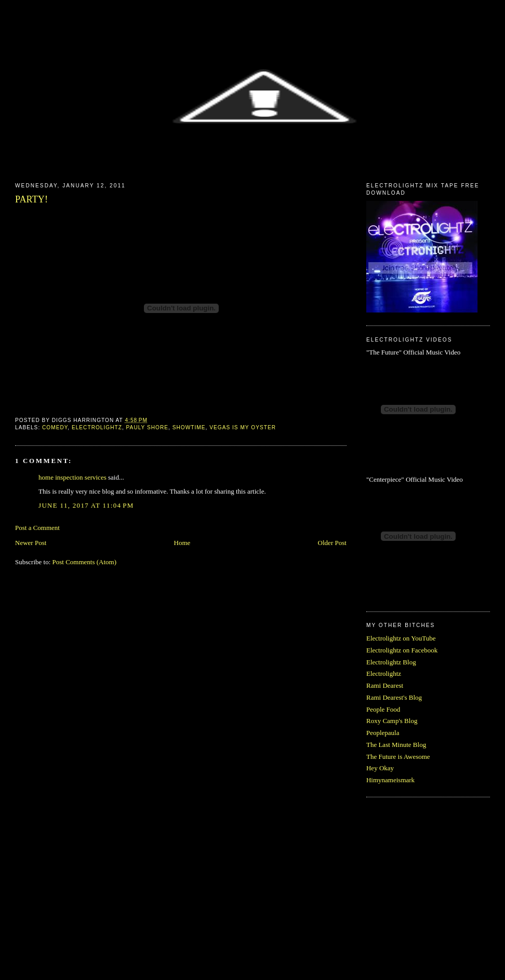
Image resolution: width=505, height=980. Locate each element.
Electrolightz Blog (391, 662)
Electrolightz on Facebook (402, 650)
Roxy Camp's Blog (392, 721)
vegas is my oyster (243, 427)
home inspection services (72, 477)
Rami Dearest (385, 685)
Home (182, 543)
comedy (55, 427)
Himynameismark (390, 780)
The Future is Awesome (398, 757)
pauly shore (148, 427)
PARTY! (31, 199)
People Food (383, 709)
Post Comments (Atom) (85, 562)
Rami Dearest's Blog (394, 697)
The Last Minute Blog (396, 745)
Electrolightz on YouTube (401, 638)
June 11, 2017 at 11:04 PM (86, 505)
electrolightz (97, 427)
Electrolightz (384, 673)
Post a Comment (37, 528)
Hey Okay (380, 768)
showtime (189, 427)
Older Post (332, 543)
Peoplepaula (383, 733)
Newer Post (31, 543)
